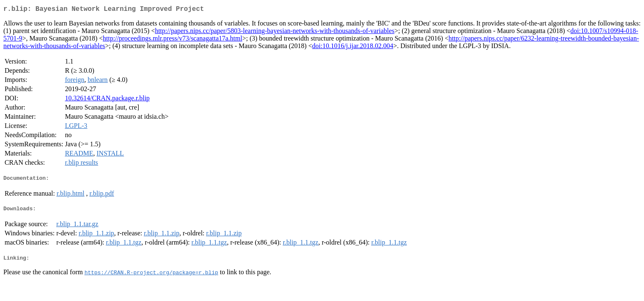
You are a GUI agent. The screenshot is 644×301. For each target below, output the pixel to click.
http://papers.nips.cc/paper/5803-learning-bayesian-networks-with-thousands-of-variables (275, 32)
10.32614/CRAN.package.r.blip (107, 100)
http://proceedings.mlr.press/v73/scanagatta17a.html (173, 40)
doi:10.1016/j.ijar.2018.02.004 (353, 47)
